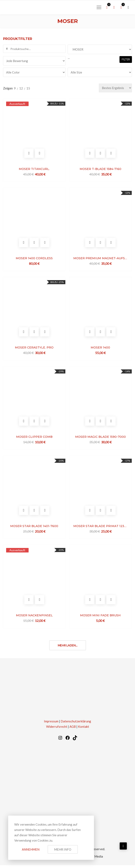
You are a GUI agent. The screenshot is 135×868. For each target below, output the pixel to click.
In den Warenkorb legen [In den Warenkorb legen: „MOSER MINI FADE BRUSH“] (89, 603)
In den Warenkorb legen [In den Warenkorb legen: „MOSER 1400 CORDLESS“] (24, 244)
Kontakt (84, 729)
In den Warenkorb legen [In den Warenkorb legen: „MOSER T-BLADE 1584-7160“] (89, 154)
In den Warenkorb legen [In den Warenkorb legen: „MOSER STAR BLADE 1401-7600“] (24, 513)
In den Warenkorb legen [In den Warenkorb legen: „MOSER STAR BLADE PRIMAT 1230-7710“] (89, 513)
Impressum (51, 724)
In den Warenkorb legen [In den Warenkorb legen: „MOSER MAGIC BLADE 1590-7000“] (89, 423)
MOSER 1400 (100, 349)
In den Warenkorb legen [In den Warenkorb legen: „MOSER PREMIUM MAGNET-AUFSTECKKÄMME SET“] (89, 244)
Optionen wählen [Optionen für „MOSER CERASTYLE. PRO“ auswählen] (24, 333)
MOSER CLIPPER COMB (35, 439)
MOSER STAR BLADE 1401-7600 (34, 528)
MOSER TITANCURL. (34, 169)
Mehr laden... (68, 648)
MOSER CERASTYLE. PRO (34, 349)
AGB (73, 729)
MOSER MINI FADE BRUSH (100, 618)
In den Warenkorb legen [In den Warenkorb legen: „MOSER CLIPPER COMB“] (24, 423)
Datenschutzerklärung (76, 724)
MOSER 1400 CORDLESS (34, 259)
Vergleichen (40, 154)
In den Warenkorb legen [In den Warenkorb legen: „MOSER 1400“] (89, 333)
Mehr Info (63, 849)
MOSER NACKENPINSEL (35, 618)
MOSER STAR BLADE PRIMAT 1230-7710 (100, 528)
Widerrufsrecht (57, 729)
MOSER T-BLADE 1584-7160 (100, 169)
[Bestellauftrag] (115, 88)
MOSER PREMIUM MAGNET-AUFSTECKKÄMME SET (100, 259)
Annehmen (31, 849)
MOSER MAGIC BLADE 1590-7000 (100, 439)
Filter (126, 59)
